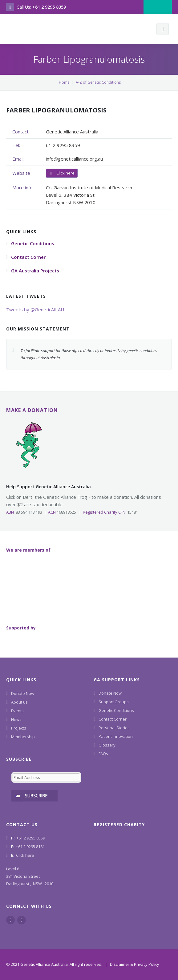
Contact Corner (113, 719)
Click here (62, 173)
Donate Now (23, 693)
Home (64, 82)
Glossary (107, 745)
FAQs (103, 754)
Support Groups (114, 702)
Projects (19, 728)
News (16, 719)
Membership (23, 737)
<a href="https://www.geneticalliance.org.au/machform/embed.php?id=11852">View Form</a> (45, 785)
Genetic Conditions (116, 710)
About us (19, 702)
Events (17, 711)
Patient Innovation (116, 736)
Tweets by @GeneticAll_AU (35, 309)
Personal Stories (114, 728)
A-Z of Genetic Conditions (98, 82)
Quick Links (21, 680)
